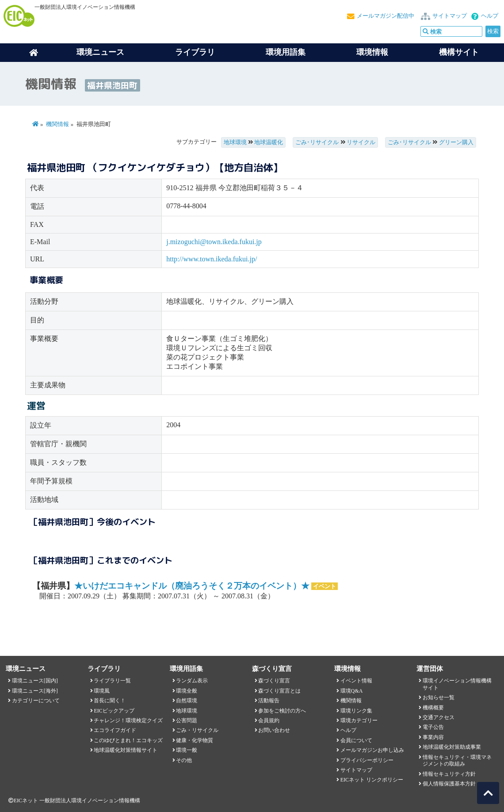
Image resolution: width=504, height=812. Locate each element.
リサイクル (361, 142)
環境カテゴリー (359, 720)
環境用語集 (286, 52)
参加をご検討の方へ (282, 711)
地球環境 (235, 142)
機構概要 (433, 708)
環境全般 (187, 691)
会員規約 (269, 720)
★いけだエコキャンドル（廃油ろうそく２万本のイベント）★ (192, 586)
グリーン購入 (456, 142)
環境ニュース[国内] (35, 681)
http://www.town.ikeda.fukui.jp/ (212, 259)
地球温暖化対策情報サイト (126, 750)
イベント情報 (356, 681)
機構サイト (459, 52)
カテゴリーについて (36, 701)
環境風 (102, 691)
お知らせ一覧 (439, 697)
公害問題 (187, 720)
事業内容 (433, 737)
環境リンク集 (356, 711)
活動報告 (269, 701)
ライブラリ (195, 52)
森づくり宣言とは (279, 691)
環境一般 (187, 750)
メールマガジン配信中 (386, 16)
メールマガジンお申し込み (372, 750)
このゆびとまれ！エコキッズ (128, 740)
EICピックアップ (114, 711)
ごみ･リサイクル (317, 142)
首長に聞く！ (110, 701)
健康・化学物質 (195, 740)
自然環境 (187, 701)
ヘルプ (490, 16)
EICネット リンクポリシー (372, 780)
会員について (356, 740)
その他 (184, 760)
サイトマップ (450, 16)
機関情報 (57, 124)
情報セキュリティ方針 (449, 774)
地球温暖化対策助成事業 (452, 747)
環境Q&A (351, 691)
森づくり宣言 (274, 681)
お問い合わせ (274, 730)
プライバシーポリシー (367, 760)
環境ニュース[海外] (35, 691)
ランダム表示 (192, 681)
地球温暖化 (269, 142)
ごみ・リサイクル (197, 730)
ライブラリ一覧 (112, 681)
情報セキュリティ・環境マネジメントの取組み (457, 760)
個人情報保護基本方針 (449, 784)
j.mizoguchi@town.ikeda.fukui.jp (214, 242)
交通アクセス (439, 717)
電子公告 (433, 727)
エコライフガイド (115, 730)
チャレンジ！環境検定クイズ (128, 720)
